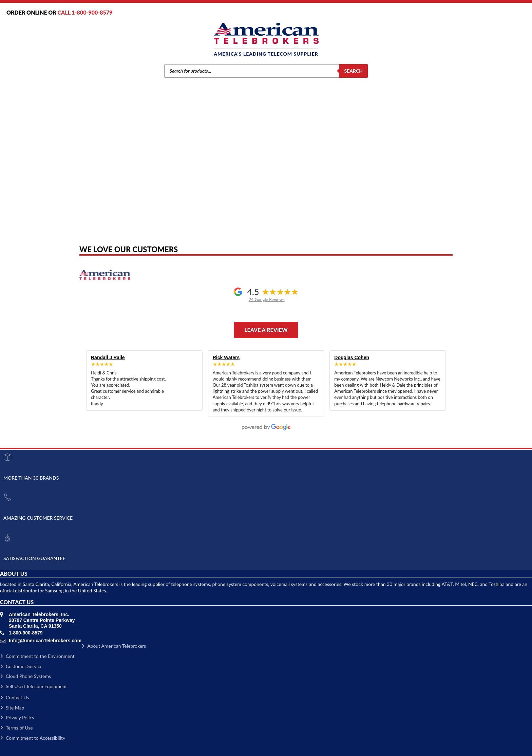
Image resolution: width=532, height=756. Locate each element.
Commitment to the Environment (37, 656)
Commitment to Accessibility (33, 738)
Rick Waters (226, 357)
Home (153, 163)
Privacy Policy (17, 717)
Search (353, 71)
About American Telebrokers (114, 646)
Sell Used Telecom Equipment (33, 686)
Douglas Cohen (352, 357)
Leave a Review (266, 330)
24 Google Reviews (267, 300)
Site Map (12, 708)
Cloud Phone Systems (25, 676)
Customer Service (21, 666)
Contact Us (14, 697)
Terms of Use (16, 728)
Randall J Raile (108, 357)
